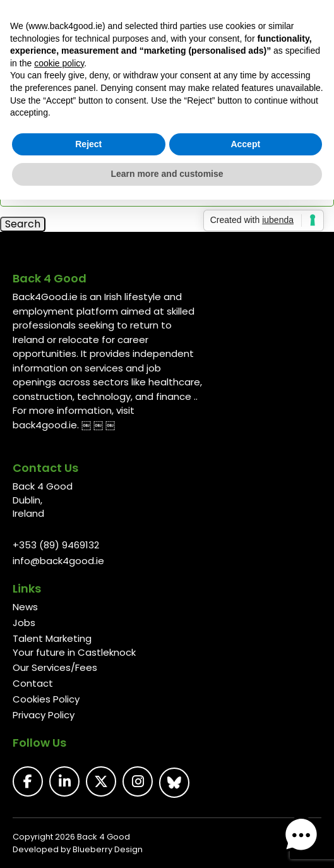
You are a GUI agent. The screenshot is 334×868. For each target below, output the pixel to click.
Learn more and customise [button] (167, 174)
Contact (33, 683)
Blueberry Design (108, 849)
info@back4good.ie (58, 561)
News (25, 607)
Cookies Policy (46, 699)
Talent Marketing (52, 638)
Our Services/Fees (55, 667)
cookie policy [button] (59, 63)
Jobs (24, 623)
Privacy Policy (44, 715)
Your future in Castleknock (74, 652)
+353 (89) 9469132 (56, 545)
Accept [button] (245, 144)
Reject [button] (88, 144)
